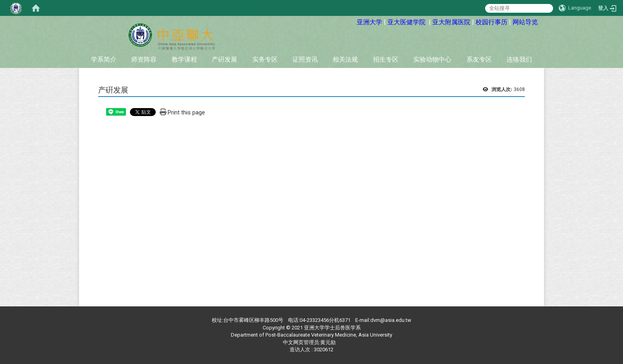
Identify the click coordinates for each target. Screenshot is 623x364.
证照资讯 (305, 59)
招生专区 (386, 59)
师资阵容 (144, 59)
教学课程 (184, 59)
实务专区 (265, 59)
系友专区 (479, 59)
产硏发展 (224, 59)
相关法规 (345, 59)
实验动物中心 (432, 59)
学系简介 (104, 59)
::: (351, 21)
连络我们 (519, 59)
